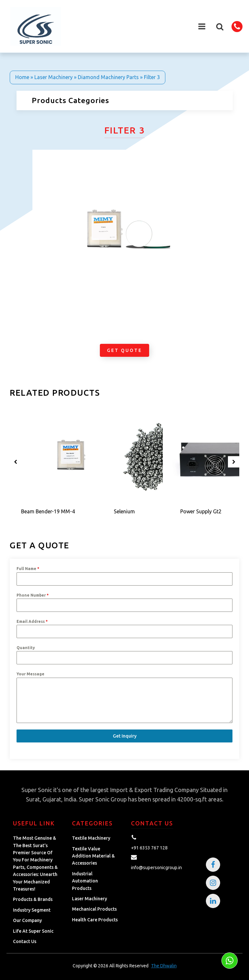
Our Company (27, 920)
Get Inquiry (125, 736)
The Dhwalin (164, 966)
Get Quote (124, 350)
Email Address (32, 621)
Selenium (124, 511)
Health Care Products (95, 920)
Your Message (30, 674)
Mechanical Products (94, 909)
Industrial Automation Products (85, 881)
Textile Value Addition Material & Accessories (93, 856)
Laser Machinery (53, 77)
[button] (220, 27)
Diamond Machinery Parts (108, 77)
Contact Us (25, 941)
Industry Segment (32, 910)
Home (22, 77)
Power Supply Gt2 (201, 511)
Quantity (26, 648)
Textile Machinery (91, 838)
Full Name (28, 569)
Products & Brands (33, 899)
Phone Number (33, 595)
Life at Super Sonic (33, 931)
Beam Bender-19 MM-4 (48, 511)
